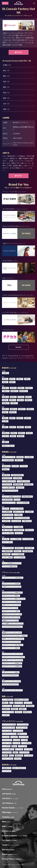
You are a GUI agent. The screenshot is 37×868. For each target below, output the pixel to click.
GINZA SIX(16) (20, 487)
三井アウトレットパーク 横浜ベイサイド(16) (14, 599)
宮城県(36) (20, 379)
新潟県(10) (5, 397)
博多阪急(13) (17, 551)
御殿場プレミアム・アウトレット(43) (12, 632)
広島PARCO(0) (30, 530)
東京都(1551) (14, 391)
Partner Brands (13, 356)
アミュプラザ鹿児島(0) (18, 554)
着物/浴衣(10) (19, 755)
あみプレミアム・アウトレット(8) (11, 617)
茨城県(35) (5, 388)
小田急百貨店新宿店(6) (17, 475)
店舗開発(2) (23, 709)
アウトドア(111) (7, 752)
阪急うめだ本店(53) (8, 515)
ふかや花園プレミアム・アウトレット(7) (13, 623)
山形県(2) (5, 382)
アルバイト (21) (7, 771)
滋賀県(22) (5, 409)
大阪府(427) (22, 409)
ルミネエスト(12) (7, 484)
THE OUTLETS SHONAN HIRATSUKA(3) (12, 627)
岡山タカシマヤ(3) (7, 527)
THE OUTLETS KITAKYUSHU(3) (10, 684)
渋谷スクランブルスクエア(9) (10, 491)
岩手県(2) (12, 379)
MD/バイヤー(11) (7, 706)
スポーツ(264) (28, 749)
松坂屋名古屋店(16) (27, 496)
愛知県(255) (6, 403)
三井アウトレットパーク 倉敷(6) (11, 672)
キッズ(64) (24, 740)
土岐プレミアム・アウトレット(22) (11, 642)
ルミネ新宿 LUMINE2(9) (23, 481)
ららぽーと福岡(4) (7, 557)
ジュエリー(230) (7, 743)
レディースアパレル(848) (9, 724)
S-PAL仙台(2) (24, 466)
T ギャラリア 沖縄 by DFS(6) (10, 566)
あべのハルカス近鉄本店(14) (22, 518)
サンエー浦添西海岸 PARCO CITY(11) (12, 563)
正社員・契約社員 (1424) (19, 768)
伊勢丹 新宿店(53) (18, 484)
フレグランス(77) (7, 740)
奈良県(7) (5, 412)
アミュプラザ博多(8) (19, 557)
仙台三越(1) (15, 466)
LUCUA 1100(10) (16, 521)
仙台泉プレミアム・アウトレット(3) (12, 587)
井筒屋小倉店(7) (29, 548)
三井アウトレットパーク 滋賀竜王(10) (12, 663)
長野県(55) (13, 400)
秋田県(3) (27, 379)
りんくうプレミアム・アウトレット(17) (12, 654)
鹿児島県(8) (21, 436)
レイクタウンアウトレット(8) (10, 608)
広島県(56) (28, 418)
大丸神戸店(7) (6, 521)
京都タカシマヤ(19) (8, 518)
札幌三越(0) (20, 457)
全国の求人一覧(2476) (8, 446)
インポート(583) (7, 731)
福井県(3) (28, 397)
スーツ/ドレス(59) (18, 731)
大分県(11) (5, 436)
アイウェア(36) (22, 746)
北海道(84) (5, 373)
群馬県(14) (21, 388)
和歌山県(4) (13, 412)
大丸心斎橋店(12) (7, 512)
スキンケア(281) (24, 737)
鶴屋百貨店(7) (6, 554)
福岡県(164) (6, 433)
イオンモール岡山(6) (8, 533)
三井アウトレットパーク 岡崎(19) (11, 648)
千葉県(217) (6, 391)
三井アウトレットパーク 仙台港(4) (11, 584)
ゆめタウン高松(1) (7, 542)
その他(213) (6, 715)
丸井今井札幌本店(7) (8, 460)
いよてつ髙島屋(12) (16, 539)
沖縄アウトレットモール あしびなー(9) (12, 690)
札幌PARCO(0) (19, 460)
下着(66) (5, 755)
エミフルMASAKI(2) (28, 539)
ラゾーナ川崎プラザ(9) (8, 487)
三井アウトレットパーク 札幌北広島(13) (13, 578)
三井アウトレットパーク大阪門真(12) (12, 666)
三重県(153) (14, 403)
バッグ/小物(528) (26, 743)
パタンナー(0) (28, 703)
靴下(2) (11, 755)
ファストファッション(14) (9, 734)
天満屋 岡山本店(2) (19, 530)
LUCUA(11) (6, 508)
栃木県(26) (13, 388)
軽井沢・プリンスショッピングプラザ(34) (13, 639)
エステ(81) (16, 740)
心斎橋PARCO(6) (27, 521)
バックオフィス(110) (8, 712)
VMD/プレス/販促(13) (19, 706)
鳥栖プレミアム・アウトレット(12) (11, 681)
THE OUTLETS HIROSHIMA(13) (10, 675)
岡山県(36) (20, 418)
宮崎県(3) (13, 436)
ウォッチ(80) (16, 743)
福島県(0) (12, 382)
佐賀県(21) (14, 433)
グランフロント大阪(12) (17, 508)
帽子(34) (14, 746)
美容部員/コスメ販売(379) (21, 700)
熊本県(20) (29, 433)
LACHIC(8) (17, 500)
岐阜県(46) (20, 400)
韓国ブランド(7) (22, 734)
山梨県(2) (5, 400)
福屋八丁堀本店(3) (7, 530)
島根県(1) (12, 418)
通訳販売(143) (27, 712)
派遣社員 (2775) (7, 768)
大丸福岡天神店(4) (7, 551)
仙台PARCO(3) (6, 466)
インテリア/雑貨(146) (8, 749)
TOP (3, 356)
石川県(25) (21, 397)
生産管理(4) (15, 709)
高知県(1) (28, 427)
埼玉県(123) (29, 388)
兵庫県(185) (30, 409)
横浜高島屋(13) (29, 484)
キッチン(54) (19, 749)
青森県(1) (5, 379)
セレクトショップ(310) (8, 727)
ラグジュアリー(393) (22, 727)
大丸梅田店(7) (18, 515)
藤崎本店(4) (6, 469)
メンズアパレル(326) (23, 724)
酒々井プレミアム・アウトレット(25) (12, 614)
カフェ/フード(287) (8, 758)
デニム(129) (6, 737)
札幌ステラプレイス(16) (9, 457)
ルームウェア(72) (24, 752)
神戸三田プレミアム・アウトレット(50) (12, 660)
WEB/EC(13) (18, 712)
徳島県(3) (5, 427)
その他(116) (18, 758)
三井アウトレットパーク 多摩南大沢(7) (12, 593)
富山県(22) (13, 397)
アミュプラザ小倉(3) (8, 548)
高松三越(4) (6, 539)
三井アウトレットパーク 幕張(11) (11, 596)
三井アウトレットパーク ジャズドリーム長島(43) (15, 636)
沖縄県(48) (5, 442)
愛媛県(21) (20, 427)
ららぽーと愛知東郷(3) (23, 503)
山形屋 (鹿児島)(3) (28, 551)
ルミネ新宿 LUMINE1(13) (9, 481)
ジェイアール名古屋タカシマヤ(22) (11, 496)
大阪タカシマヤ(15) (19, 512)
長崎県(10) (22, 433)
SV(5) (11, 703)
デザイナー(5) (19, 703)
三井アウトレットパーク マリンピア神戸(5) (13, 657)
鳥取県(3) (5, 418)
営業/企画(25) (30, 706)
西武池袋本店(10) (7, 478)
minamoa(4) (19, 533)
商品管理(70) (6, 709)
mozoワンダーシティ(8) (9, 503)
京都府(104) (13, 409)
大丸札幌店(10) (29, 457)
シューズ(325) (6, 746)
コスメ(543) (14, 737)
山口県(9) (5, 421)
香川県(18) (13, 427)
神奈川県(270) (24, 391)
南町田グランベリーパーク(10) (10, 620)
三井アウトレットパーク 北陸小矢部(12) (13, 645)
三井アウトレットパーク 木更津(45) (12, 602)
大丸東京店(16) (18, 478)
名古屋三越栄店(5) (7, 500)
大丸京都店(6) (29, 512)
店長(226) (5, 703)
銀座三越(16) (6, 475)
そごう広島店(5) (18, 527)
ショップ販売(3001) (8, 700)
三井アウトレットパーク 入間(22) (11, 611)
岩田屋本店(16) (19, 548)
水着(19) (15, 752)
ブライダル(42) (29, 755)
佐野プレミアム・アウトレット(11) (11, 605)
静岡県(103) (28, 400)
